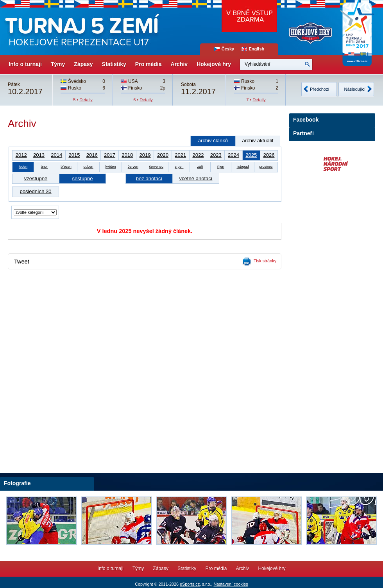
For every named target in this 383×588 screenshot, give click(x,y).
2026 (269, 155)
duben (89, 167)
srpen (179, 167)
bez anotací (149, 178)
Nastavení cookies (231, 584)
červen (133, 167)
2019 (145, 155)
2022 (198, 155)
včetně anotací (196, 178)
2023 (216, 155)
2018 (127, 155)
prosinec (266, 167)
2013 (39, 155)
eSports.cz (190, 584)
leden (23, 167)
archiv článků (213, 141)
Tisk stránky (265, 261)
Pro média (149, 64)
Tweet (22, 262)
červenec (156, 167)
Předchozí (320, 89)
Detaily (86, 100)
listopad (243, 167)
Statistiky (114, 64)
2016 (92, 155)
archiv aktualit (258, 141)
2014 (56, 155)
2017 (110, 155)
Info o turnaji (25, 64)
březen (66, 167)
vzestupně (36, 178)
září (200, 167)
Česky (228, 49)
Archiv (179, 64)
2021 (180, 155)
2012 (21, 155)
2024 (234, 155)
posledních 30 (35, 191)
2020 (163, 155)
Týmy (58, 64)
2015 (74, 155)
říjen (221, 167)
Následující (355, 89)
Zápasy (83, 64)
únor (44, 167)
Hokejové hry (214, 64)
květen (111, 167)
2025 (251, 155)
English (257, 49)
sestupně (83, 178)
